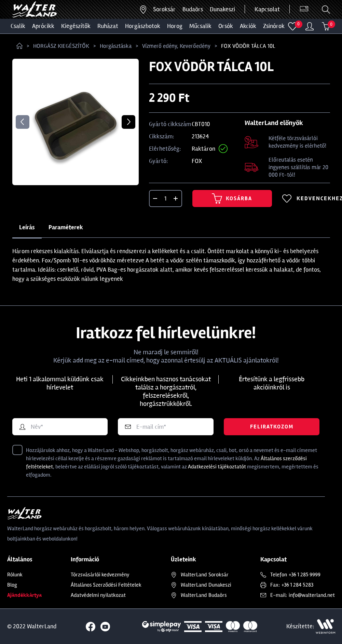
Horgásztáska (116, 46)
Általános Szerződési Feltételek (106, 585)
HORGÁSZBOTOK (143, 26)
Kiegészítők (76, 26)
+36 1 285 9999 (305, 575)
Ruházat (108, 26)
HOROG (175, 26)
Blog (12, 585)
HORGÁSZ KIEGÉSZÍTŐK (61, 46)
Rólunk (15, 575)
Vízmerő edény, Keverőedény (176, 46)
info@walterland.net (312, 595)
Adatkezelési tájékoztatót (217, 467)
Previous (23, 122)
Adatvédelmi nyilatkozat (98, 595)
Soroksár (164, 9)
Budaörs (193, 9)
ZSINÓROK (274, 26)
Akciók (248, 26)
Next (128, 122)
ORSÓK (226, 26)
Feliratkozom (272, 427)
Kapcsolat (267, 9)
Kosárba (232, 198)
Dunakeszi (222, 9)
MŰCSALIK (200, 26)
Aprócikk (43, 26)
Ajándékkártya (24, 595)
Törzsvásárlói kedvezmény (100, 575)
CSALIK (18, 26)
